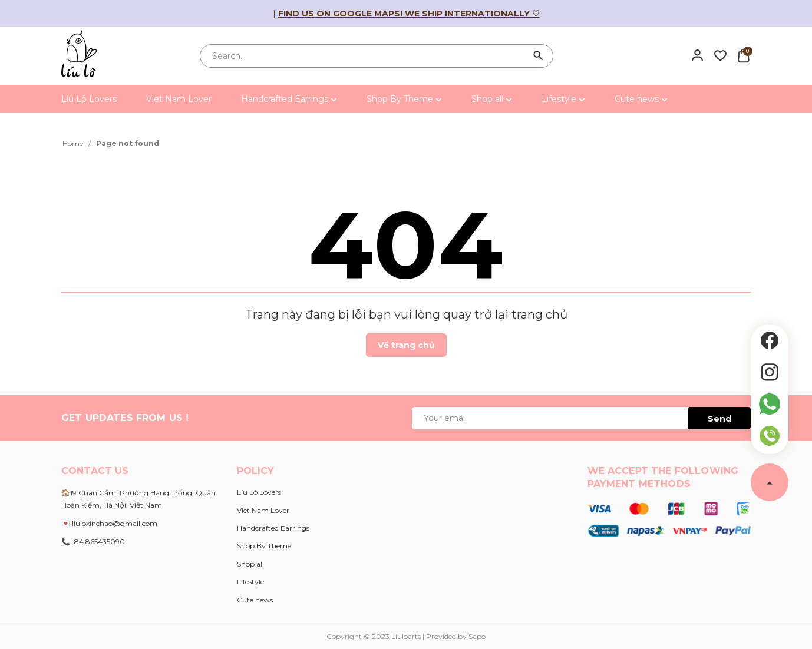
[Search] (539, 56)
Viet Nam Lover (179, 99)
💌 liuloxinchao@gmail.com (109, 523)
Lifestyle (563, 99)
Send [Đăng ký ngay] (719, 419)
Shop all (492, 99)
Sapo (477, 636)
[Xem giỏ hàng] (743, 55)
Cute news (641, 99)
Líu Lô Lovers (89, 99)
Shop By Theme (404, 99)
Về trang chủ (406, 345)
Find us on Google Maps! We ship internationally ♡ (409, 14)
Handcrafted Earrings (289, 99)
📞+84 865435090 (93, 542)
